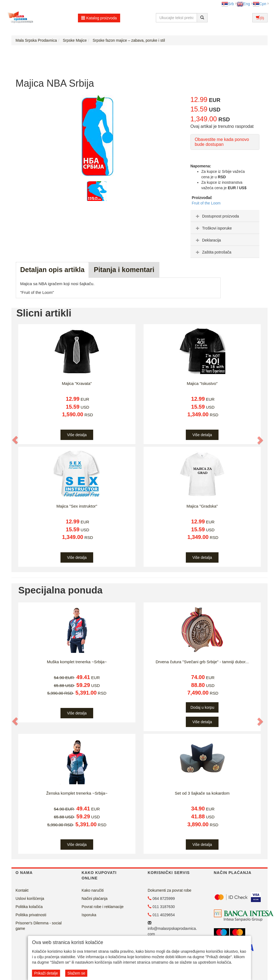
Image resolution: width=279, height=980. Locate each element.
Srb (228, 4)
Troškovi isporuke (213, 228)
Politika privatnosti (31, 915)
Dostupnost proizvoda (217, 216)
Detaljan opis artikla (52, 270)
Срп (260, 4)
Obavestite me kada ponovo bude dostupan (222, 142)
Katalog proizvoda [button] (99, 18)
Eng (243, 4)
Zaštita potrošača (213, 252)
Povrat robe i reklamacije (103, 907)
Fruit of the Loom (206, 203)
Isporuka (89, 915)
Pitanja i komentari (124, 270)
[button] (15, 440)
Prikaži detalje (46, 973)
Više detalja (77, 435)
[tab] (225, 216)
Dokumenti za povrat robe (169, 890)
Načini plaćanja (95, 898)
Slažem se (76, 973)
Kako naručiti (93, 890)
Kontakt (22, 890)
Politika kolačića (29, 907)
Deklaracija (208, 240)
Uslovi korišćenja (30, 898)
